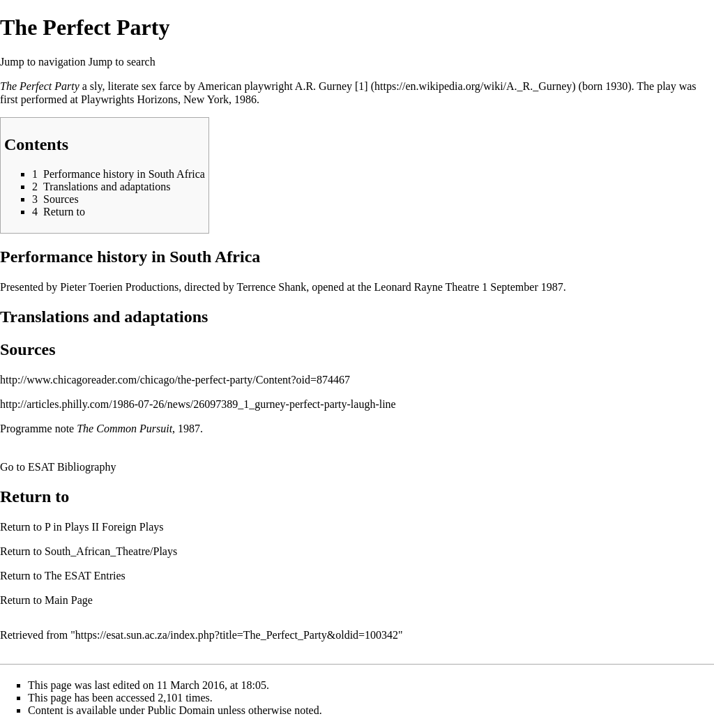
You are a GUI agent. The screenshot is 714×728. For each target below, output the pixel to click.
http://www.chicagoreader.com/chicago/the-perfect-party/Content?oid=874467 (175, 380)
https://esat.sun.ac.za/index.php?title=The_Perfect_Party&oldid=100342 (237, 635)
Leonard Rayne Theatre (427, 287)
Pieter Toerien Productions (119, 287)
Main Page (69, 600)
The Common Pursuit (124, 429)
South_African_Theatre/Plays (111, 551)
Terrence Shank (272, 287)
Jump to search (122, 62)
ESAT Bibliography (72, 467)
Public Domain (181, 710)
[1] (362, 86)
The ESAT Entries (85, 576)
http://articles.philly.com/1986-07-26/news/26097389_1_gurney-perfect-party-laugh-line (198, 404)
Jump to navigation (43, 62)
